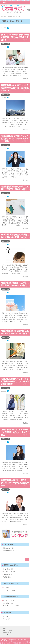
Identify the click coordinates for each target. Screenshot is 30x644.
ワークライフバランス (9, 590)
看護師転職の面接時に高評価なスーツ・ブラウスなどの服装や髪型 (15, 483)
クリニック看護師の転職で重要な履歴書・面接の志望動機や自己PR (15, 37)
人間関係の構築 (7, 574)
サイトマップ (7, 616)
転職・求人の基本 (8, 569)
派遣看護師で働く (8, 603)
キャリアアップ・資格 (9, 572)
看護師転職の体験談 (9, 548)
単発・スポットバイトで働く (11, 606)
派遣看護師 (6, 587)
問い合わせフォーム (9, 619)
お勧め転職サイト (8, 632)
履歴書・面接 (5, 44)
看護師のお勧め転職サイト (11, 551)
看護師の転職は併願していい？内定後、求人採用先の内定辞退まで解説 (15, 139)
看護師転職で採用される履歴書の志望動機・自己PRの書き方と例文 (15, 432)
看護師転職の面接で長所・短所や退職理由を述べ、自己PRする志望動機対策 (15, 382)
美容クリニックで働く (9, 600)
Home (4, 628)
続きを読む (26, 79)
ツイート (4, 28)
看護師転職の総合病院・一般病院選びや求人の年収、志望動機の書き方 (15, 88)
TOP (10, 17)
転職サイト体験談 (8, 630)
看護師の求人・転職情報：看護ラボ (15, 12)
